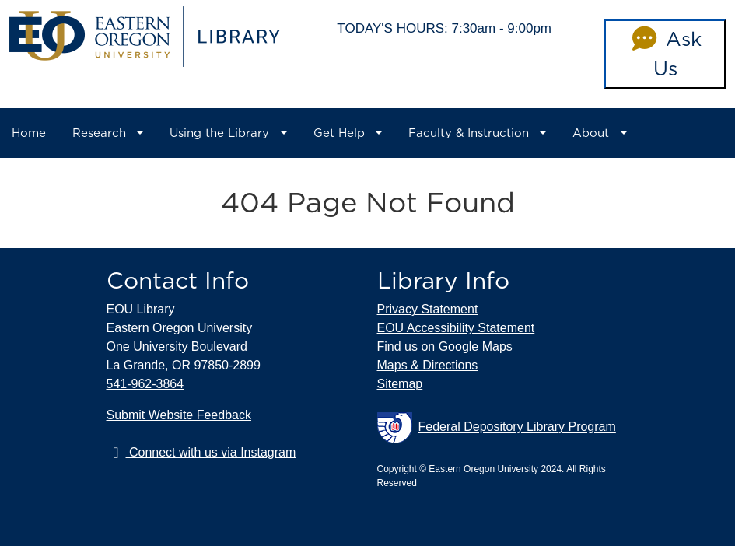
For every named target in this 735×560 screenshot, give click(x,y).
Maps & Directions (428, 365)
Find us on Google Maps (445, 346)
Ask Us (665, 54)
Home (29, 133)
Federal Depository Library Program (497, 428)
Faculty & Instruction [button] (469, 133)
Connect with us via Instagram (201, 452)
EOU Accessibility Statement (456, 328)
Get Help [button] (339, 133)
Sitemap (400, 384)
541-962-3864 (145, 384)
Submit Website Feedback (179, 415)
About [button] (591, 133)
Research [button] (99, 133)
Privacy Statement (428, 309)
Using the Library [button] (219, 133)
